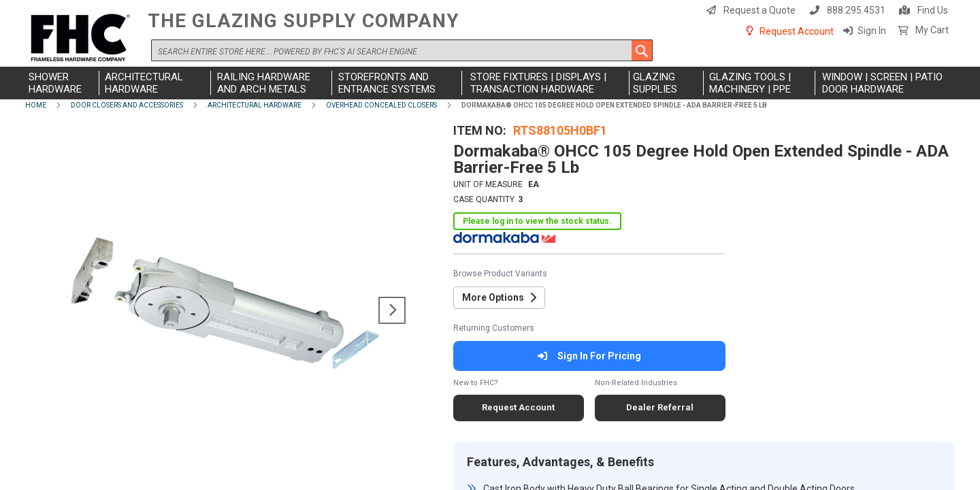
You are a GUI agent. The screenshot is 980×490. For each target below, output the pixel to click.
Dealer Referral (660, 407)
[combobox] (402, 50)
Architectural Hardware (255, 105)
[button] (392, 310)
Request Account (797, 31)
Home (36, 105)
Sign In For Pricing (589, 356)
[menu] (490, 83)
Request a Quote (759, 10)
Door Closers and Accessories (127, 105)
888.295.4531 (856, 10)
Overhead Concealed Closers (381, 105)
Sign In (872, 31)
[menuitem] (62, 83)
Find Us (933, 10)
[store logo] (83, 38)
